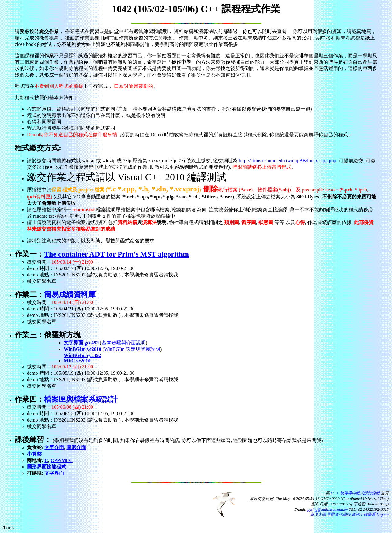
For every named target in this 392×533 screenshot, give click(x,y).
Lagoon (383, 514)
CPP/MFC (62, 460)
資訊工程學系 (364, 514)
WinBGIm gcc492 (82, 355)
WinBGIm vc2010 (83, 349)
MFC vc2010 (77, 361)
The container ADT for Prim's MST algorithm (117, 254)
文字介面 (54, 447)
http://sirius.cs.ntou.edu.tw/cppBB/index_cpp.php (288, 161)
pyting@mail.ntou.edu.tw (328, 509)
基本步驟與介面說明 (124, 343)
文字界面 (54, 473)
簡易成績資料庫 (70, 295)
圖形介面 (76, 447)
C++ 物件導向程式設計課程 (356, 493)
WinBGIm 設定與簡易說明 (132, 349)
